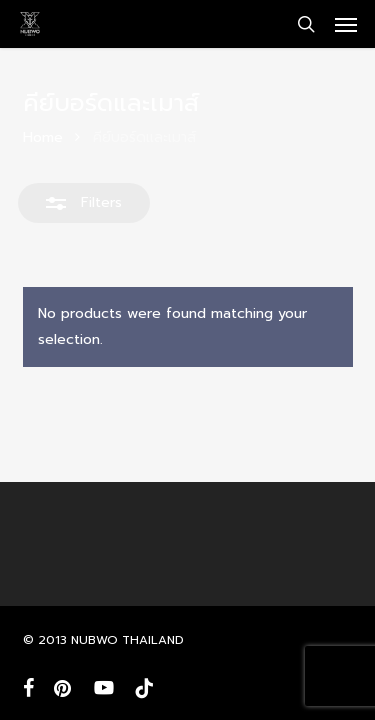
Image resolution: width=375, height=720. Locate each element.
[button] (346, 24)
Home (43, 137)
